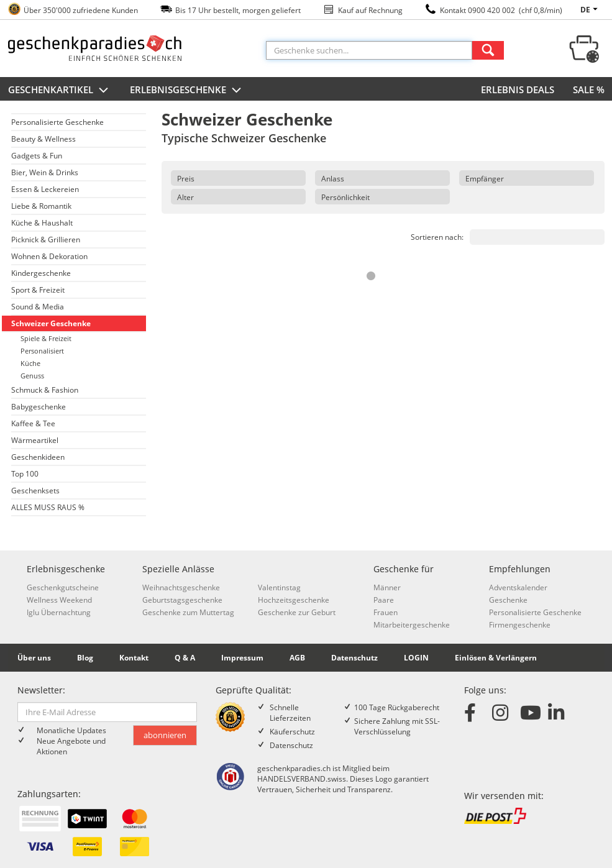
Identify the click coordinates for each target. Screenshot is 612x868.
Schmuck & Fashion (45, 390)
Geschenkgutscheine (63, 587)
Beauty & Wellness (43, 139)
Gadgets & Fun (37, 156)
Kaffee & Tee (33, 423)
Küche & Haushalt (42, 223)
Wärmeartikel (35, 440)
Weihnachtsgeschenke (181, 587)
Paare (384, 600)
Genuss (32, 376)
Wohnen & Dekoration (49, 256)
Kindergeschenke (41, 273)
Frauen (386, 612)
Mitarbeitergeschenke (412, 625)
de (591, 10)
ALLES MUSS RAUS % (48, 507)
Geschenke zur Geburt (297, 612)
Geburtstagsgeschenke (182, 600)
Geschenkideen (38, 457)
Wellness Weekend (59, 600)
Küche (30, 363)
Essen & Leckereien (45, 189)
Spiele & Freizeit (46, 338)
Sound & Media (38, 307)
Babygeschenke (39, 407)
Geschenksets (35, 491)
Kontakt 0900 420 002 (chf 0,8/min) (501, 10)
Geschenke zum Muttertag (188, 612)
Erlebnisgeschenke (187, 91)
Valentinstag (279, 587)
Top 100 (25, 474)
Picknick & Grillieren (46, 240)
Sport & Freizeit (38, 290)
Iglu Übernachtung (59, 612)
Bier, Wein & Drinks (45, 172)
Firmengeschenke (520, 625)
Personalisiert (42, 351)
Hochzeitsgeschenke (294, 600)
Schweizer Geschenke (51, 323)
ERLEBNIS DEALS (518, 89)
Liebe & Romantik (41, 206)
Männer (387, 587)
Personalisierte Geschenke (57, 122)
